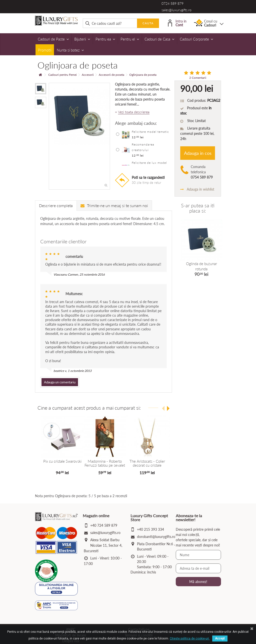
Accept (220, 638)
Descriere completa (56, 205)
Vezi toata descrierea (134, 112)
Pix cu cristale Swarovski (62, 461)
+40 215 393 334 (150, 529)
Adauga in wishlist (197, 189)
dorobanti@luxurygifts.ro (156, 537)
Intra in (177, 23)
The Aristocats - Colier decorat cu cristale (147, 463)
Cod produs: (197, 100)
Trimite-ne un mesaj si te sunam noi (114, 205)
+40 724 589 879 (104, 525)
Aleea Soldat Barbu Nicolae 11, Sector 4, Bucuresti (103, 545)
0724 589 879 (172, 3)
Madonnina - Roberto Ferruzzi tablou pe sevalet (105, 463)
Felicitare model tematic (150, 132)
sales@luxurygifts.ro (176, 10)
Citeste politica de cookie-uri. (190, 638)
